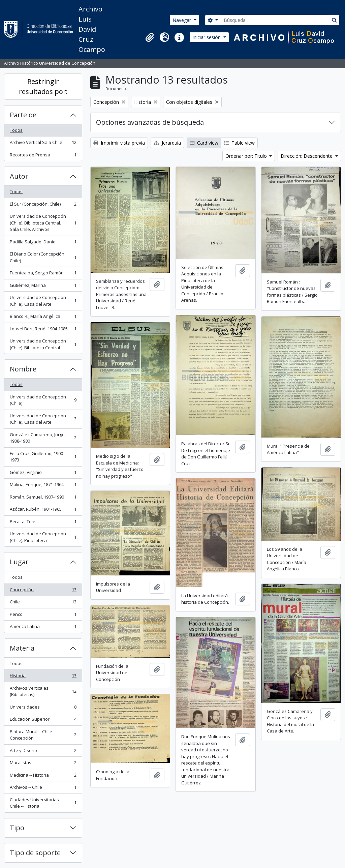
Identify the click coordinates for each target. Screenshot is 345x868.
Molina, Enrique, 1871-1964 (43, 486)
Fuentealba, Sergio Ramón (43, 274)
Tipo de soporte (35, 853)
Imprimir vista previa (119, 143)
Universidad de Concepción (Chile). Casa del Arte (43, 301)
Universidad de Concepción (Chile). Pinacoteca (43, 537)
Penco (43, 616)
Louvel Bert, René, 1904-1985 (43, 330)
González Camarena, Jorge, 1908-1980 (43, 438)
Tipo (17, 828)
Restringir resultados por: (43, 86)
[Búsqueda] (275, 20)
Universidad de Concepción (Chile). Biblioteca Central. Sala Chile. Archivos (43, 223)
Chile (43, 603)
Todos (16, 130)
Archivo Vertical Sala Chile (43, 144)
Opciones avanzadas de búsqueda (150, 122)
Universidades (43, 708)
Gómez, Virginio (43, 474)
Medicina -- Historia (43, 776)
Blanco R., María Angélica (43, 318)
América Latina (43, 628)
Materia (22, 648)
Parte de (23, 115)
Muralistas (43, 764)
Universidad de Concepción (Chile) (43, 400)
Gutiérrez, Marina (43, 287)
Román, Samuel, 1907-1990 (43, 498)
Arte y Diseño (43, 752)
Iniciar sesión (207, 37)
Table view (239, 143)
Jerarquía (167, 143)
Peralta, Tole (43, 523)
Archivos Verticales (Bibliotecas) (43, 691)
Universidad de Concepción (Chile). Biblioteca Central (43, 344)
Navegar (182, 20)
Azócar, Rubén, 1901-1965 (43, 511)
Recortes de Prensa (43, 156)
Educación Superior (43, 721)
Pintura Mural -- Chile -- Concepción (43, 735)
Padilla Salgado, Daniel (43, 243)
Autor (19, 176)
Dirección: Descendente (307, 156)
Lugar (19, 562)
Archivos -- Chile (43, 789)
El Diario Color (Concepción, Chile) (43, 257)
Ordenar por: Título (247, 156)
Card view (204, 143)
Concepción (43, 591)
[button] (150, 37)
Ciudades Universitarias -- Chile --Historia (43, 803)
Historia (43, 677)
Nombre (23, 369)
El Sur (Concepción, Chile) (43, 205)
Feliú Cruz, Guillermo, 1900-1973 (43, 457)
